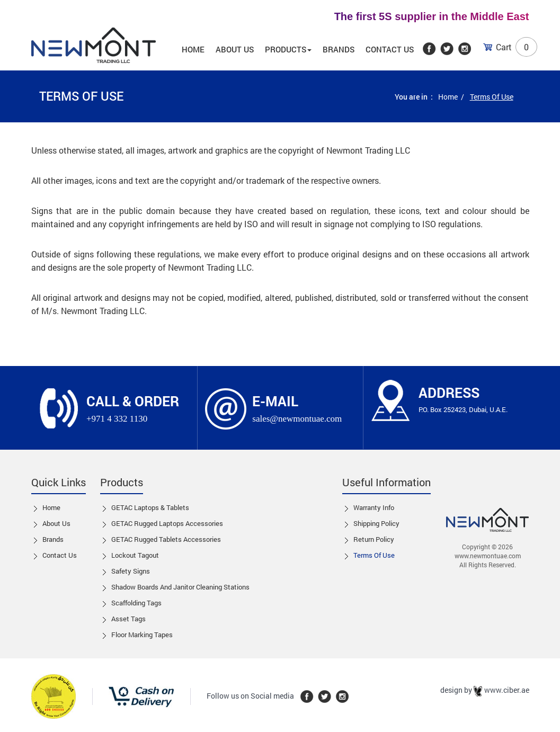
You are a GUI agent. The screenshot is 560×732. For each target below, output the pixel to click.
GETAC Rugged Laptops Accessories (167, 523)
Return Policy (374, 539)
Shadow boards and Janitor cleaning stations (180, 587)
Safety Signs (131, 571)
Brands (339, 49)
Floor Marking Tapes (142, 635)
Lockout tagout (135, 555)
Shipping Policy (376, 523)
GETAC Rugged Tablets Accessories (166, 539)
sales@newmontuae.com (297, 419)
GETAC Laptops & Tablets (150, 507)
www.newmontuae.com (488, 556)
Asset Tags (128, 619)
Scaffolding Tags (136, 603)
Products (288, 49)
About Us (56, 523)
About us (235, 49)
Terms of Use (374, 555)
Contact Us (390, 49)
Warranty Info (374, 507)
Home (193, 49)
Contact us (60, 555)
